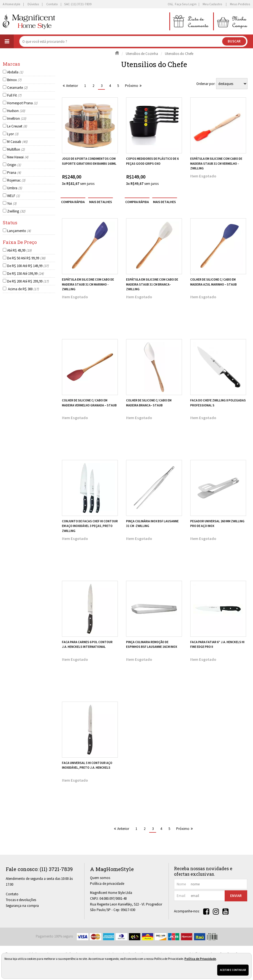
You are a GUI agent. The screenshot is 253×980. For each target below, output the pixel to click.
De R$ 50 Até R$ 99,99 (26, 258)
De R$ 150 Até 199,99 (25, 274)
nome (181, 884)
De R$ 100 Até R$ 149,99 (28, 266)
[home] (29, 21)
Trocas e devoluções (21, 900)
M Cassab (17, 142)
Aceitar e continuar (233, 970)
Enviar (236, 896)
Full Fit (14, 95)
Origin (14, 165)
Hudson (16, 111)
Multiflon (16, 149)
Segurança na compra (22, 906)
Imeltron (17, 118)
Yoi (12, 203)
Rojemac (16, 180)
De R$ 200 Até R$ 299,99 (28, 281)
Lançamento (19, 231)
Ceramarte (17, 88)
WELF (13, 196)
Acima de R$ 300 (23, 289)
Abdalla (15, 72)
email (181, 896)
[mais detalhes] (100, 202)
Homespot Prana (22, 103)
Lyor (13, 134)
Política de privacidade (107, 884)
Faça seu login (186, 4)
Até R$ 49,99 (19, 250)
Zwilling (16, 211)
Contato (12, 894)
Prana (14, 173)
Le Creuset (17, 126)
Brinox (14, 80)
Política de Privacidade (200, 959)
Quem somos (100, 878)
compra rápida (73, 202)
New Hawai (18, 157)
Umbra (15, 188)
